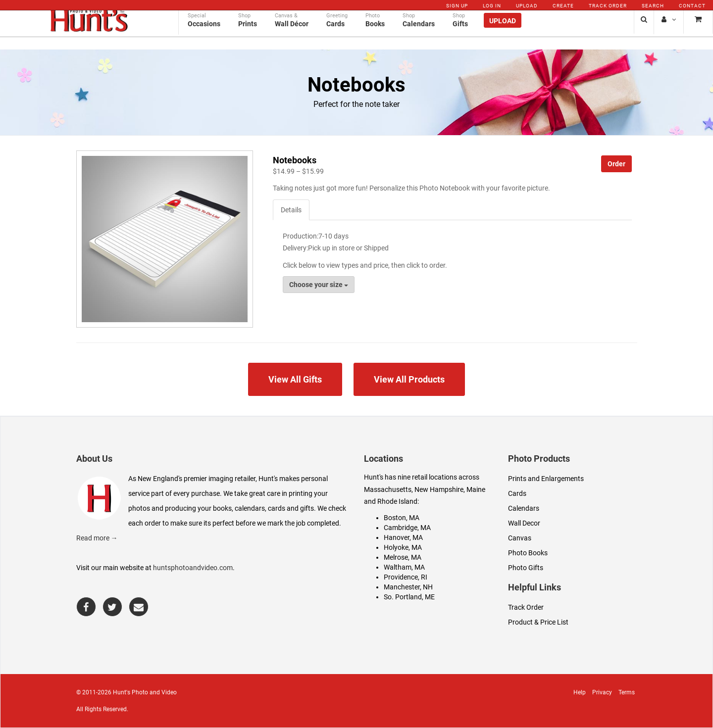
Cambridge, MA (407, 528)
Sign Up (457, 6)
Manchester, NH (408, 587)
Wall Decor (524, 523)
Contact (692, 6)
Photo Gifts (526, 568)
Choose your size (319, 285)
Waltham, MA (404, 567)
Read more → (97, 538)
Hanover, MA (403, 537)
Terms (627, 692)
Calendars (524, 508)
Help (580, 692)
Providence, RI (406, 577)
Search (653, 6)
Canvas (520, 538)
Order (616, 164)
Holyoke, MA (403, 547)
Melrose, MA (403, 557)
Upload (527, 6)
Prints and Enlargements (546, 479)
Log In (492, 6)
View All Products (409, 379)
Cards (517, 493)
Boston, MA (402, 518)
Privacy (602, 692)
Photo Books (528, 553)
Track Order (608, 6)
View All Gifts (295, 379)
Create (563, 6)
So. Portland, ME (409, 597)
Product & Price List (538, 622)
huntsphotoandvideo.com (193, 568)
